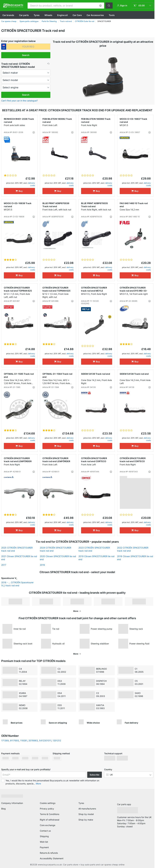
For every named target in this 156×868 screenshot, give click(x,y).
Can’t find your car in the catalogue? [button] (19, 101)
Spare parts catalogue (29, 21)
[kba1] (28, 47)
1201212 (57, 741)
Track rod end (66, 21)
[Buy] (19, 191)
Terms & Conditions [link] (50, 814)
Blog (3, 809)
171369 (5, 741)
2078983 (33, 741)
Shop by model (86, 814)
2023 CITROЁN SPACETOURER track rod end (94, 549)
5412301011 (45, 741)
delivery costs (31, 184)
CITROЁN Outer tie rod (85, 21)
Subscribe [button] (95, 775)
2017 (4, 565)
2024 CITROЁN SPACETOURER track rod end (56, 549)
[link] (142, 6)
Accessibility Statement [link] (52, 858)
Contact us (45, 831)
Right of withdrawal (50, 820)
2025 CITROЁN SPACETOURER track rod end (17, 549)
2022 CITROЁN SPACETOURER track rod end (133, 549)
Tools (112, 15)
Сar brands (8, 15)
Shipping (44, 836)
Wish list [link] (44, 842)
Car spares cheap (9, 21)
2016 (42, 565)
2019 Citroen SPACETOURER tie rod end (96, 558)
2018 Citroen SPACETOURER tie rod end (135, 558)
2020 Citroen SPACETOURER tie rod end (58, 558)
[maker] (26, 73)
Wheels (48, 15)
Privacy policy (47, 809)
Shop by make (86, 820)
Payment (44, 847)
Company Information (12, 803)
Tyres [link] (81, 803)
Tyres (37, 15)
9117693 (14, 741)
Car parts (24, 15)
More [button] (38, 784)
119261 (24, 741)
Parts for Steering (49, 21)
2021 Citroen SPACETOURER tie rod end (19, 558)
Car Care (77, 15)
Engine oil (62, 15)
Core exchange (48, 825)
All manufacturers (87, 809)
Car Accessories (95, 15)
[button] (100, 6)
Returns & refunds (49, 853)
